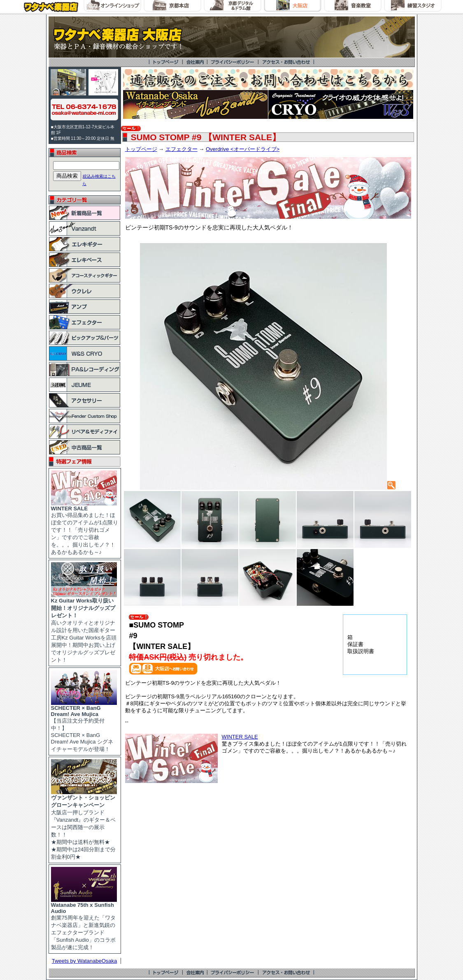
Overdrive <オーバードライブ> (243, 149)
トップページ (141, 149)
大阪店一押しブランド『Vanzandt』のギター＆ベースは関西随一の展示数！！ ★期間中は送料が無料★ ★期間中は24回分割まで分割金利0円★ (84, 825)
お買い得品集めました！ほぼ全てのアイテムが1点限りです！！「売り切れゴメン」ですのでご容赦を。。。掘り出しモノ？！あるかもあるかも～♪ (85, 528)
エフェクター (181, 149)
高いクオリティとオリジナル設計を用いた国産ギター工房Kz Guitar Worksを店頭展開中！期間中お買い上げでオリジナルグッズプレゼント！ (84, 628)
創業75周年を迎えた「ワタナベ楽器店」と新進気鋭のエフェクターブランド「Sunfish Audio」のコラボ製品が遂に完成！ (84, 924)
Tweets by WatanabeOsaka (85, 961)
